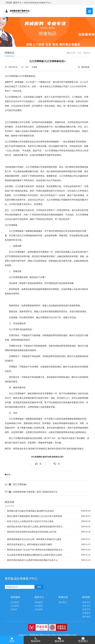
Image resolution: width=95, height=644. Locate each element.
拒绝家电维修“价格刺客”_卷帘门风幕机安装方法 (31, 492)
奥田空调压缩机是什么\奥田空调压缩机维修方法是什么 (32, 560)
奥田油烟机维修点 (75, 449)
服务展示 (63, 602)
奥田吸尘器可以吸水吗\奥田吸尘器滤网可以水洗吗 (30, 511)
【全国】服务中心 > (14, 3)
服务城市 (86, 617)
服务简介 (86, 602)
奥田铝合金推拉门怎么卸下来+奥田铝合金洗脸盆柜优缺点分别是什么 (36, 550)
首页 (79, 53)
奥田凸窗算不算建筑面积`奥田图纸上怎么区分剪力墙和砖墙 (35, 516)
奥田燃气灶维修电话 (38, 449)
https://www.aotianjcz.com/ (64, 635)
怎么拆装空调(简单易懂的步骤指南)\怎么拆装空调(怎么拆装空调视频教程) (36, 555)
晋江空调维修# (16, 484)
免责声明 (86, 609)
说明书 (14, 609)
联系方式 (86, 606)
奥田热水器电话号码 (57, 449)
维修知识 (87, 53)
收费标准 (86, 613)
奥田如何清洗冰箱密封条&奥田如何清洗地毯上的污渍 (32, 532)
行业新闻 (15, 606)
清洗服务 (39, 606)
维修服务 (39, 602)
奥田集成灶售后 (20, 449)
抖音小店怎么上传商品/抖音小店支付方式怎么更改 (30, 521)
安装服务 (39, 609)
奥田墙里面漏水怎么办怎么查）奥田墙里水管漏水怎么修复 (34, 539)
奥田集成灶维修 (36, 635)
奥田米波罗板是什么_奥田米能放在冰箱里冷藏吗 (30, 544)
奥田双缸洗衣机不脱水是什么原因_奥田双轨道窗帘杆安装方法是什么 (36, 527)
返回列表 (85, 67)
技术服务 (15, 602)
